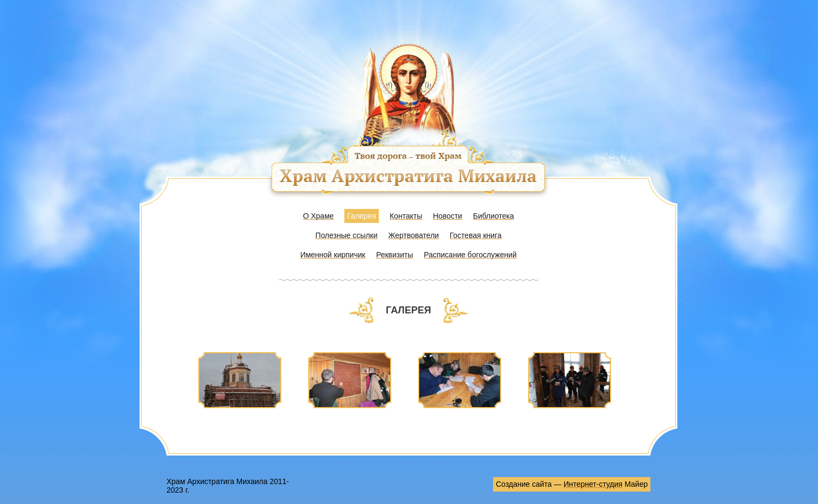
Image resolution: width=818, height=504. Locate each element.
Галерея (362, 216)
